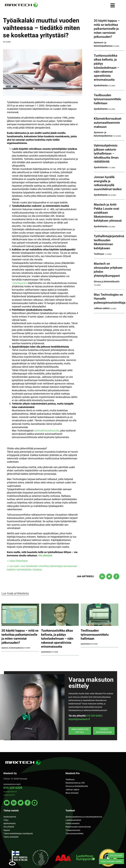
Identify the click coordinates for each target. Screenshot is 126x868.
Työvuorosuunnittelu (74, 834)
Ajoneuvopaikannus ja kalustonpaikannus (84, 817)
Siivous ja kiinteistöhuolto (77, 786)
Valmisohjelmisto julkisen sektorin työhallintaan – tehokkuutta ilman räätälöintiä (106, 153)
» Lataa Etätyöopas (17, 561)
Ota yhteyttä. (46, 555)
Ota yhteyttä (9, 827)
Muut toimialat (72, 793)
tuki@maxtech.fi (9, 795)
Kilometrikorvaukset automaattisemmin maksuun (108, 123)
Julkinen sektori (72, 790)
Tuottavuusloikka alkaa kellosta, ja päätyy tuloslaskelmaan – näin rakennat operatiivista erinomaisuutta (107, 68)
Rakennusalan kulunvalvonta (78, 827)
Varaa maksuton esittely (80, 731)
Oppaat (7, 830)
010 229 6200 (94, 716)
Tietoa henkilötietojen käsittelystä (18, 834)
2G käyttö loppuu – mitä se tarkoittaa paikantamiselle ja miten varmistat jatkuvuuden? (107, 29)
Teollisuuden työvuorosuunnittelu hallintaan (107, 99)
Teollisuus (70, 780)
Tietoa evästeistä (11, 837)
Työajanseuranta (73, 830)
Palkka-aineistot (73, 823)
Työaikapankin (20, 283)
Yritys (6, 820)
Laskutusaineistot (73, 820)
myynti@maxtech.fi (79, 719)
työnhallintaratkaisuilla (47, 431)
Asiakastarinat (10, 817)
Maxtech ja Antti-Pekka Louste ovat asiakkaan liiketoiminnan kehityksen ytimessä (108, 213)
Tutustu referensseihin (104, 731)
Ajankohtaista (10, 823)
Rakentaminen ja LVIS (75, 783)
